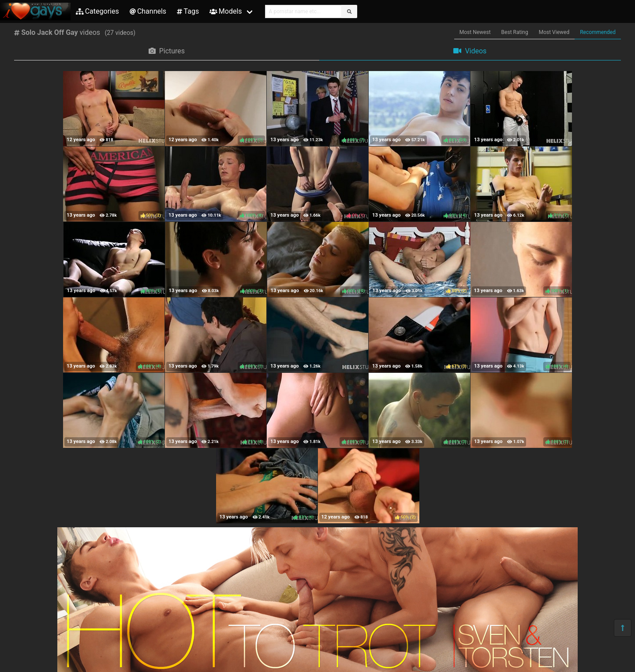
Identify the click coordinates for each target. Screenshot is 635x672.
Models (226, 11)
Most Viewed (554, 32)
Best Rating (515, 32)
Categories (97, 11)
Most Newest (475, 32)
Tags (188, 11)
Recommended (598, 32)
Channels (148, 11)
